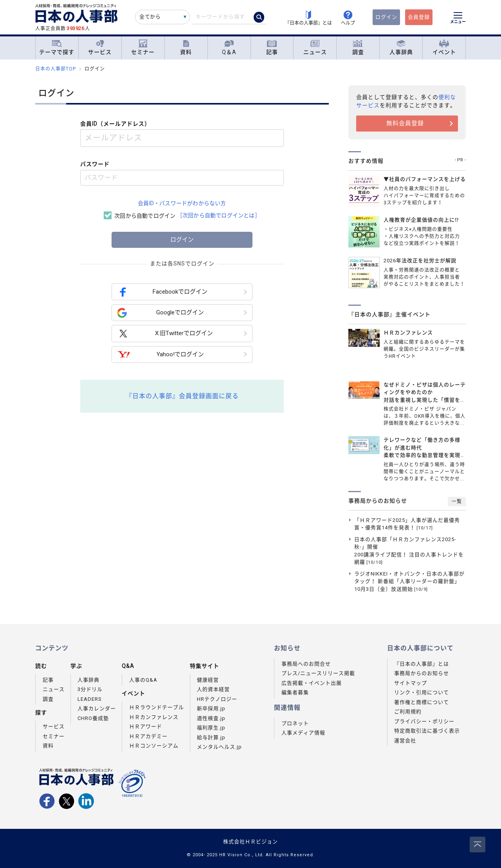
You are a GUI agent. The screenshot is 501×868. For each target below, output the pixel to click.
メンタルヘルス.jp (219, 747)
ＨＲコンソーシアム (154, 746)
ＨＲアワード (146, 726)
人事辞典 (401, 48)
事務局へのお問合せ (306, 664)
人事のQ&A (143, 680)
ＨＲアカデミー (148, 736)
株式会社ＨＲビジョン (250, 842)
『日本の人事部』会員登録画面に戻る (182, 396)
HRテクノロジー (217, 699)
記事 (272, 48)
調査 (358, 48)
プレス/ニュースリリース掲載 (318, 673)
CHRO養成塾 (93, 718)
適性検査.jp (211, 718)
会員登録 (419, 17)
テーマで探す (57, 47)
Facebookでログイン (162, 292)
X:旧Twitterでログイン (165, 334)
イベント (444, 48)
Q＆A (229, 48)
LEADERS (90, 699)
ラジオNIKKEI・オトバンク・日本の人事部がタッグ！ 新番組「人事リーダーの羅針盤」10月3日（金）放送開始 (409, 581)
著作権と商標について (422, 702)
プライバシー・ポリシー (424, 721)
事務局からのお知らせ (422, 673)
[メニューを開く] (458, 19)
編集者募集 (295, 692)
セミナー (143, 48)
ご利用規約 (408, 712)
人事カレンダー (97, 708)
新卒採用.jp (211, 708)
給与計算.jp (211, 737)
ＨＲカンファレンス (154, 717)
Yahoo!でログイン (160, 355)
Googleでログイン (160, 313)
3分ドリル (90, 689)
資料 (186, 48)
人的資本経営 (213, 689)
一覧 (457, 502)
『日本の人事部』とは (422, 664)
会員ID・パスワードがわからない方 (182, 203)
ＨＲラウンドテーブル (157, 707)
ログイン (386, 17)
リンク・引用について (422, 692)
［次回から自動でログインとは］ (219, 215)
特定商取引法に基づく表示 (427, 731)
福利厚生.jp (211, 728)
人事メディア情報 (303, 733)
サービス (100, 48)
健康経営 (208, 680)
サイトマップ (411, 683)
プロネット (295, 723)
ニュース (315, 48)
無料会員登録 (405, 123)
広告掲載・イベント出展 (312, 683)
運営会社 (405, 741)
